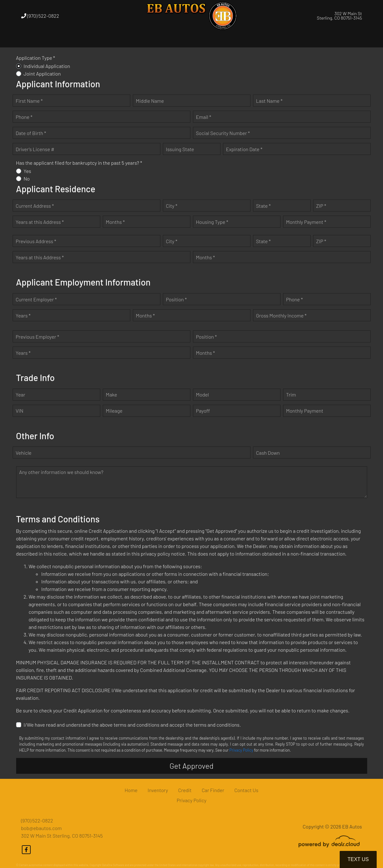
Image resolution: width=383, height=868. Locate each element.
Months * (115, 222)
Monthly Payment (305, 411)
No (27, 179)
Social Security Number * (223, 133)
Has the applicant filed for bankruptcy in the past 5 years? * (79, 163)
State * (264, 206)
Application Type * (36, 58)
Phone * (24, 117)
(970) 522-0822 (40, 16)
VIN (20, 411)
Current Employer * (36, 299)
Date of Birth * (31, 133)
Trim (291, 394)
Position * (176, 299)
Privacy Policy (241, 750)
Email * (204, 117)
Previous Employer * (38, 337)
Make (112, 394)
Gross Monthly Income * (281, 315)
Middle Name (150, 101)
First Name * (29, 101)
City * (172, 206)
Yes (28, 171)
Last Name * (269, 101)
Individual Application (47, 66)
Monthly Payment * (306, 222)
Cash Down (268, 453)
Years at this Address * (40, 222)
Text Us (358, 859)
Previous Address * (36, 241)
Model (203, 394)
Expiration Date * (244, 149)
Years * (23, 315)
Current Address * (35, 206)
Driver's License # (35, 149)
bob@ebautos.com (42, 828)
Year (21, 394)
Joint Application (42, 74)
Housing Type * (212, 222)
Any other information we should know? (61, 472)
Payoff (203, 411)
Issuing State (180, 149)
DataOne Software (113, 865)
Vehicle (24, 453)
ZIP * (321, 206)
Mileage (114, 411)
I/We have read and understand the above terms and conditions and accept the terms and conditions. (132, 725)
